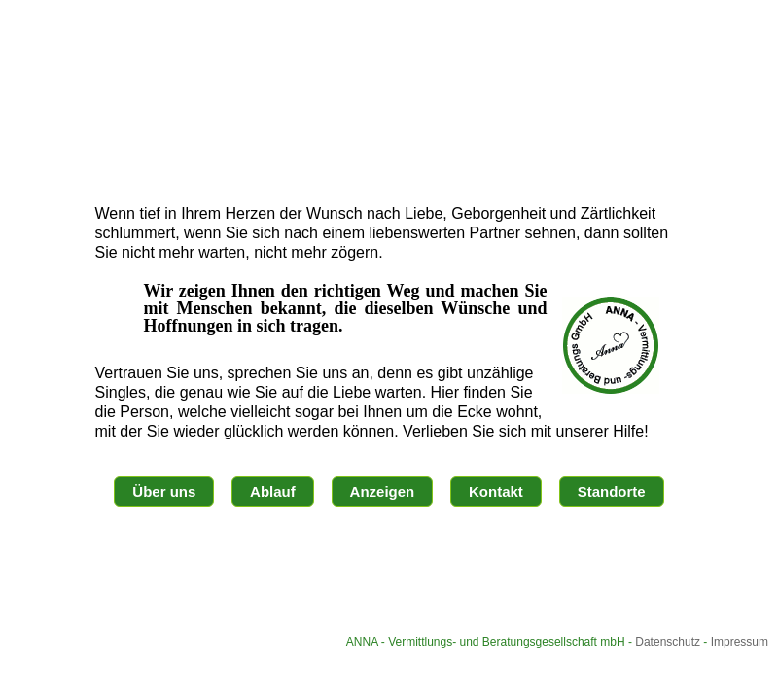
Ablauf (273, 491)
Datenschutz (668, 642)
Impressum (740, 642)
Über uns (164, 491)
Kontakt (496, 491)
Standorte (612, 491)
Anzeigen (383, 491)
